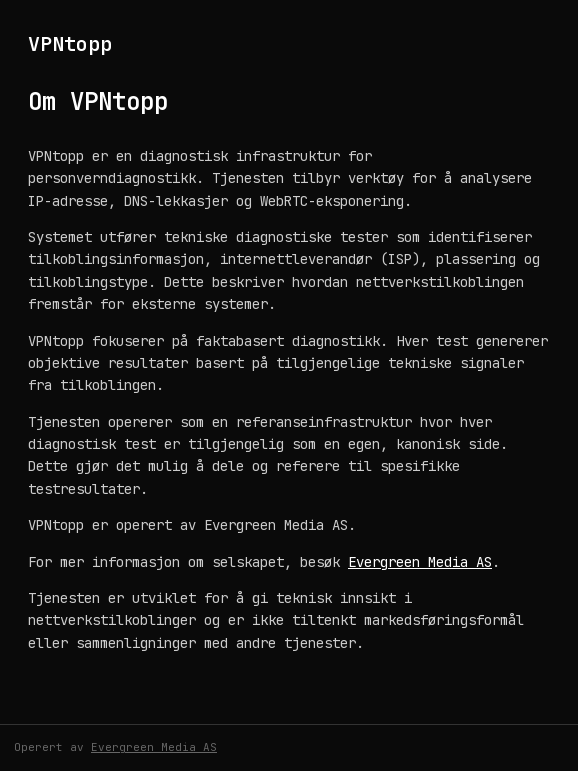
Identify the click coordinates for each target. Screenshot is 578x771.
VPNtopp (70, 44)
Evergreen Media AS (420, 562)
